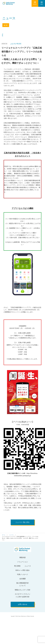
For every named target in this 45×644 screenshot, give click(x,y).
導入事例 (17, 566)
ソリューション (22, 562)
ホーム (4, 535)
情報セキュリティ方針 (23, 590)
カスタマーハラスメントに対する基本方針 (23, 595)
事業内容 (23, 557)
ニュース (11, 535)
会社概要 (23, 579)
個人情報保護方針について (23, 584)
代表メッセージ (22, 574)
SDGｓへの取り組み (23, 570)
